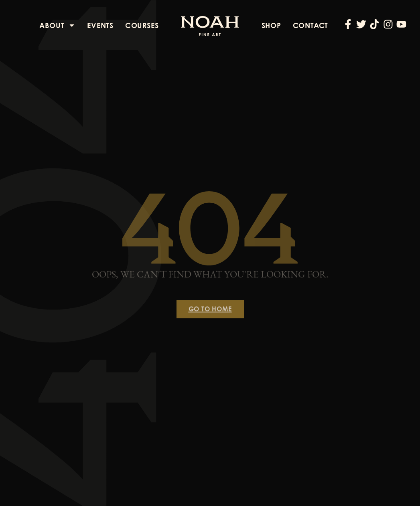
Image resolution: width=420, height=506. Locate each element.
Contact (311, 25)
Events (100, 25)
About (57, 25)
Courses (142, 25)
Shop (271, 25)
